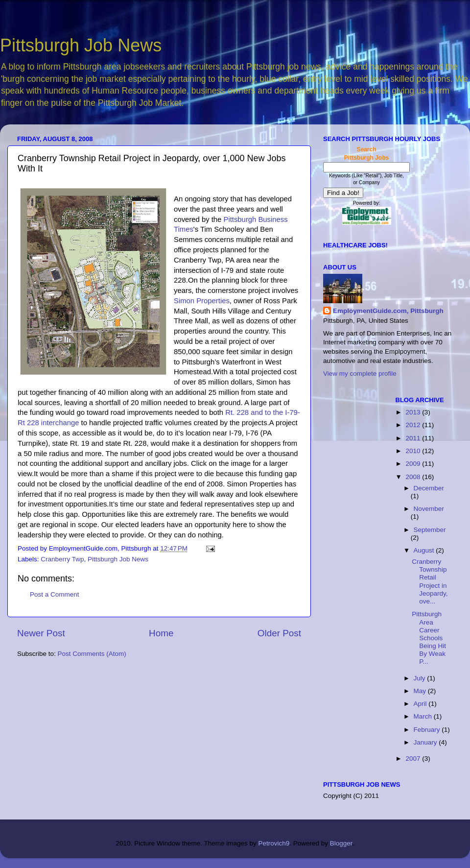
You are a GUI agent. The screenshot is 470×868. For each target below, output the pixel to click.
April (421, 704)
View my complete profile (360, 374)
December (429, 488)
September (430, 530)
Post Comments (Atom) (92, 654)
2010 (414, 451)
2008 (414, 477)
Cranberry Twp (62, 559)
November (429, 509)
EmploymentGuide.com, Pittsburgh (388, 311)
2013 (414, 412)
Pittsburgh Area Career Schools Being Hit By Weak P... (429, 638)
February (428, 730)
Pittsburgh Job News (81, 45)
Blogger (341, 843)
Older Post (279, 633)
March (424, 716)
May (421, 691)
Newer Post (41, 633)
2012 (414, 425)
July (421, 678)
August (425, 550)
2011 (414, 438)
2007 (414, 759)
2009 (414, 464)
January (426, 742)
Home (161, 633)
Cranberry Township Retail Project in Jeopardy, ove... (430, 581)
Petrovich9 (274, 843)
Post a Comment (55, 594)
